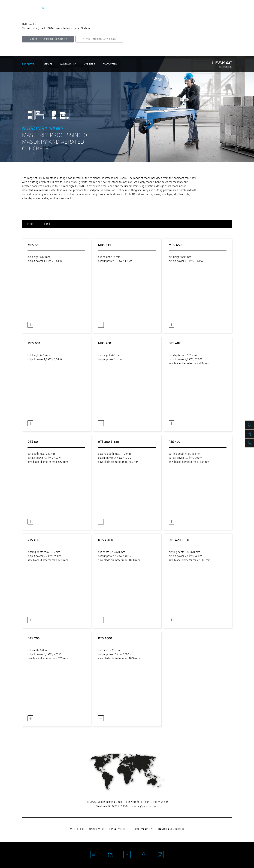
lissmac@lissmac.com (144, 806)
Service (48, 64)
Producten (29, 64)
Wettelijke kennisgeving (87, 829)
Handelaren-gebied (171, 829)
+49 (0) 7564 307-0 (117, 806)
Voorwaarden (143, 829)
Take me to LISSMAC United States (48, 39)
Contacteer (110, 64)
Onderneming (68, 64)
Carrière (90, 64)
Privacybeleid (119, 829)
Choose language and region (99, 39)
